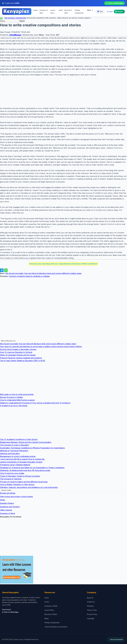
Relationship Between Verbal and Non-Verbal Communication (26, 442)
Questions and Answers (10, 507)
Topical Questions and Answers (56, 627)
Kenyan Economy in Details (11, 397)
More (90, 10)
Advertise (90, 606)
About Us (90, 598)
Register (119, 12)
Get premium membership (15, 18)
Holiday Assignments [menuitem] (79, 12)
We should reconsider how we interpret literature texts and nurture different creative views (43, 273)
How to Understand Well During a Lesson (17, 400)
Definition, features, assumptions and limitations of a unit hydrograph (29, 487)
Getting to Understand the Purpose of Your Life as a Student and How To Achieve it (35, 403)
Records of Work (68, 12)
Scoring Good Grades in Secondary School (18, 349)
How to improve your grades (12, 473)
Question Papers (7, 503)
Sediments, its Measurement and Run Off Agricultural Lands (25, 470)
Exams (36, 10)
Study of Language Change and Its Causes (18, 355)
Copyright (90, 618)
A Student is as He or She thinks (14, 406)
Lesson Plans (53, 12)
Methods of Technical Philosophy (14, 451)
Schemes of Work (44, 12)
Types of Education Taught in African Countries (20, 476)
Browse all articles (8, 493)
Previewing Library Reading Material (15, 465)
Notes (61, 10)
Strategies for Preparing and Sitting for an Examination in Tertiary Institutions (32, 468)
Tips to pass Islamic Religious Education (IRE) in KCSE (23, 361)
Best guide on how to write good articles (17, 394)
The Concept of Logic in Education (14, 445)
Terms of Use (92, 610)
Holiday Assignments (52, 623)
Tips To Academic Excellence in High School (19, 439)
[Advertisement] (63, 92)
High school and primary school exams (16, 497)
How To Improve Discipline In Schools (16, 352)
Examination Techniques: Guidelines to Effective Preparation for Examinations (32, 448)
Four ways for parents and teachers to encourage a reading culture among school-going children (41, 346)
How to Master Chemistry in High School (17, 484)
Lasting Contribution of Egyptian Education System (21, 462)
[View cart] (100, 12)
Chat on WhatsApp (114, 3)
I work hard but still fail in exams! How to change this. (22, 459)
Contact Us (91, 602)
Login (110, 11)
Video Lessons (6, 510)
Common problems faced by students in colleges (29, 276)
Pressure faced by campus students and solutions (21, 358)
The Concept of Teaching (11, 479)
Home (47, 598)
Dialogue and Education (10, 453)
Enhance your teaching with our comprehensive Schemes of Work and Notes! (63, 264)
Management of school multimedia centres (18, 456)
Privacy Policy (92, 614)
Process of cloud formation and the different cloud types (24, 482)
